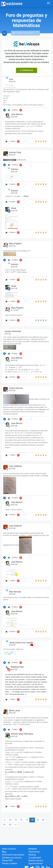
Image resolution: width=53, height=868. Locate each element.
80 (43, 820)
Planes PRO (7, 860)
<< (5, 820)
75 (16, 820)
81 (5, 825)
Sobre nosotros (9, 849)
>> (16, 825)
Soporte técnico (36, 863)
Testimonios (34, 852)
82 (10, 825)
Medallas (33, 849)
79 (38, 820)
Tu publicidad (35, 858)
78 (32, 820)
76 (21, 820)
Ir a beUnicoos (27, 70)
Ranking (32, 855)
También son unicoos (12, 858)
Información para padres (13, 855)
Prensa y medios (10, 863)
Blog (4, 852)
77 (27, 820)
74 (10, 820)
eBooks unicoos (36, 860)
